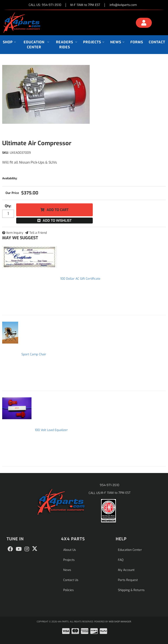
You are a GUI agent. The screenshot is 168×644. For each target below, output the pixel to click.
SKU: (5, 153)
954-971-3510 (109, 485)
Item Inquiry (15, 233)
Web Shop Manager (120, 622)
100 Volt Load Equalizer (51, 430)
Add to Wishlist (57, 221)
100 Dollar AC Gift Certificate (80, 279)
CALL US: (45, 5)
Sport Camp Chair (34, 354)
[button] (10, 42)
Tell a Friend (38, 233)
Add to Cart (58, 210)
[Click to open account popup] (144, 23)
